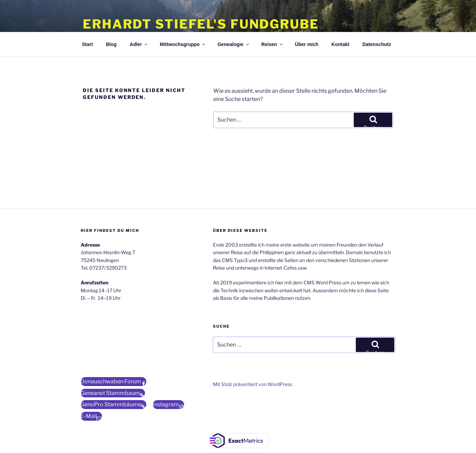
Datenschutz (377, 44)
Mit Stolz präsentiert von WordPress (253, 384)
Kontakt (340, 44)
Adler (139, 44)
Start (88, 44)
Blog (111, 44)
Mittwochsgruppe (183, 44)
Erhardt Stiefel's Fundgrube (201, 24)
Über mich (307, 44)
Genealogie (234, 44)
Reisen (273, 44)
